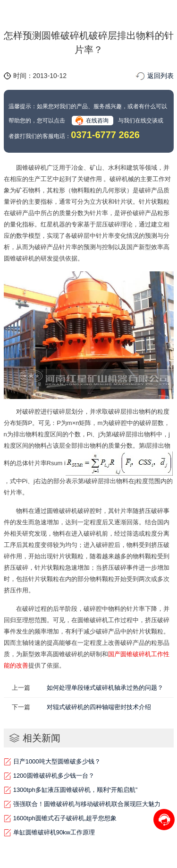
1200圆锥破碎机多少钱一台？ (54, 776)
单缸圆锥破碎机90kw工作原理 (54, 832)
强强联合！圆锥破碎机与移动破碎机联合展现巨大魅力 (87, 804)
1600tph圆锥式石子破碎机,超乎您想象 (65, 818)
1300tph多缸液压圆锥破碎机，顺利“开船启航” (76, 790)
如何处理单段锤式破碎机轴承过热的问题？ (105, 688)
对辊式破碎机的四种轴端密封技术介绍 (99, 707)
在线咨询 (97, 121)
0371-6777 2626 (105, 135)
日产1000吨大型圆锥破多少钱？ (57, 761)
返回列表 (160, 76)
